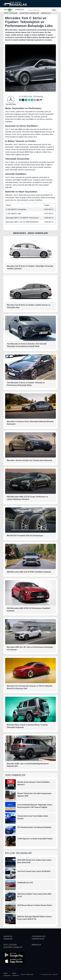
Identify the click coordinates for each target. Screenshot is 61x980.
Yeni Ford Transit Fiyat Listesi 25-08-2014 (34, 871)
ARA (54, 10)
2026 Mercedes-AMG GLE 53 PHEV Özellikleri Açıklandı (29, 572)
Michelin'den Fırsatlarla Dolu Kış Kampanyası (25, 536)
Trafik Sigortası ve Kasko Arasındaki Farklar (35, 839)
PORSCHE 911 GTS (25, 883)
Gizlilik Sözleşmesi (7, 974)
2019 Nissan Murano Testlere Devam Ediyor (35, 905)
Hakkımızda (29, 974)
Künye (23, 974)
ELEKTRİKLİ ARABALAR (13, 947)
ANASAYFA (8, 10)
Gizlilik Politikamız (16, 974)
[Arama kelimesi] (38, 10)
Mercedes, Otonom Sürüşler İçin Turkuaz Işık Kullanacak (29, 460)
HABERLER (20, 10)
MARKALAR (36, 945)
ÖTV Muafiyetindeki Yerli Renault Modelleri (34, 827)
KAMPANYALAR (38, 939)
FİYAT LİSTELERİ (10, 945)
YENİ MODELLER (39, 936)
